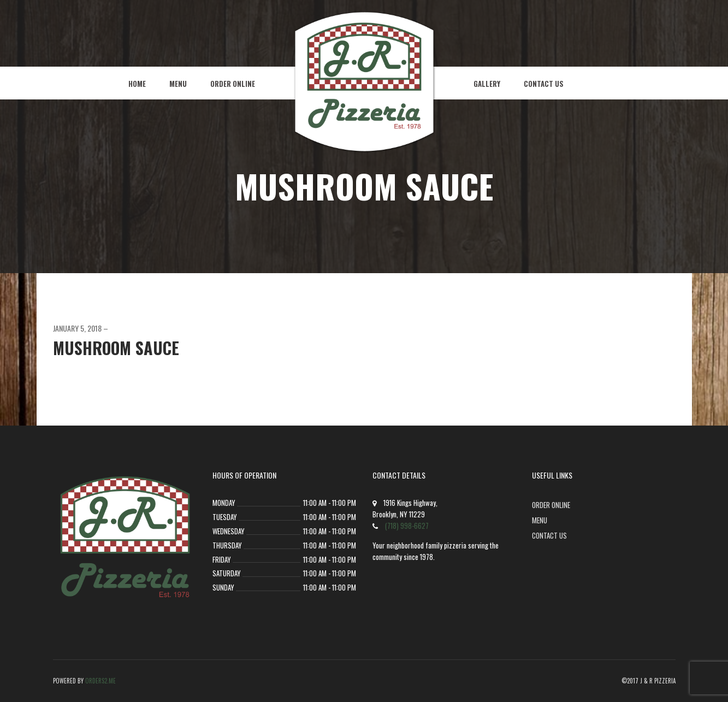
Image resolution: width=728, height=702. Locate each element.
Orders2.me (100, 681)
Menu (178, 84)
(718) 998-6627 (407, 526)
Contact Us (544, 84)
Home (137, 84)
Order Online (233, 84)
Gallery (487, 84)
